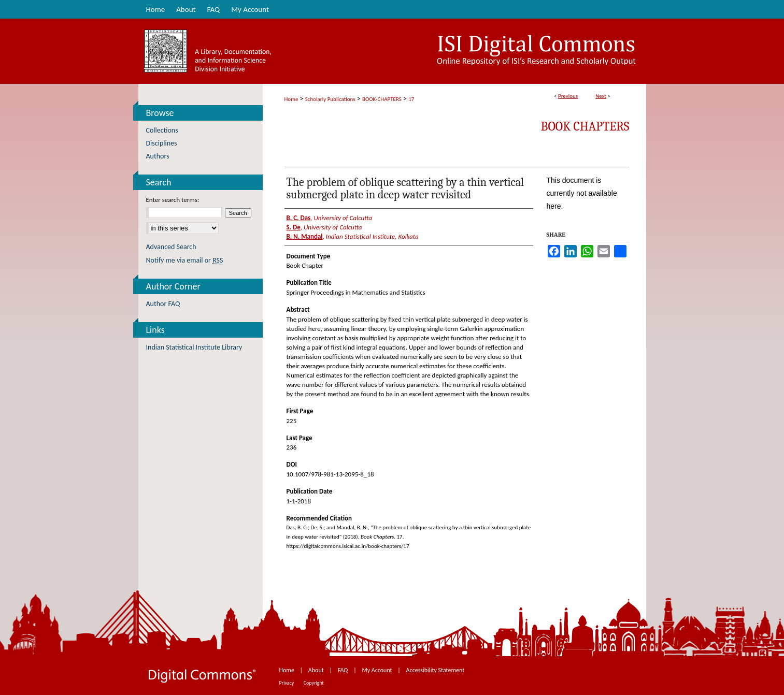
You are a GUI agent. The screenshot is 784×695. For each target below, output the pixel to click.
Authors (158, 156)
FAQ (344, 670)
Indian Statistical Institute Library (194, 347)
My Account (377, 670)
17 (411, 99)
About (317, 670)
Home (291, 99)
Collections (162, 130)
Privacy (287, 683)
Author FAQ (163, 304)
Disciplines (162, 143)
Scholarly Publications (330, 99)
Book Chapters (585, 126)
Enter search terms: (173, 200)
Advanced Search (171, 247)
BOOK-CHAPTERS (382, 99)
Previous (568, 96)
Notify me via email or (185, 260)
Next (601, 96)
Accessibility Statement (436, 670)
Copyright (314, 683)
